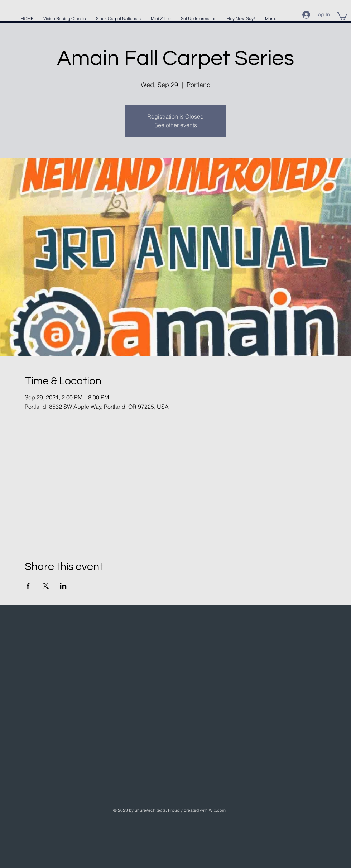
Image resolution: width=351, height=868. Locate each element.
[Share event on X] (46, 586)
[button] (342, 15)
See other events (176, 125)
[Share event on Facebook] (28, 586)
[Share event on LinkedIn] (63, 586)
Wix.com (217, 810)
